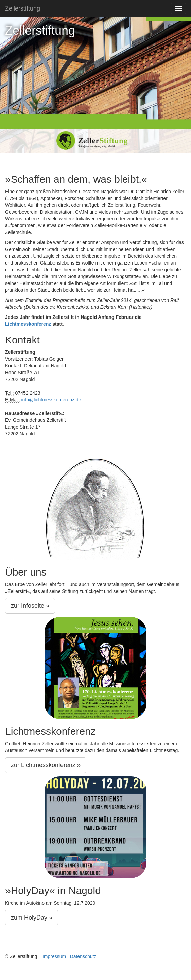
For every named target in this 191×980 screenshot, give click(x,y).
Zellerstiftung (23, 8)
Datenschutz (83, 956)
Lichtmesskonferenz (28, 324)
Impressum (54, 956)
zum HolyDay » (32, 918)
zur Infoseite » (30, 606)
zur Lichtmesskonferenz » (46, 765)
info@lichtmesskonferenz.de (51, 400)
